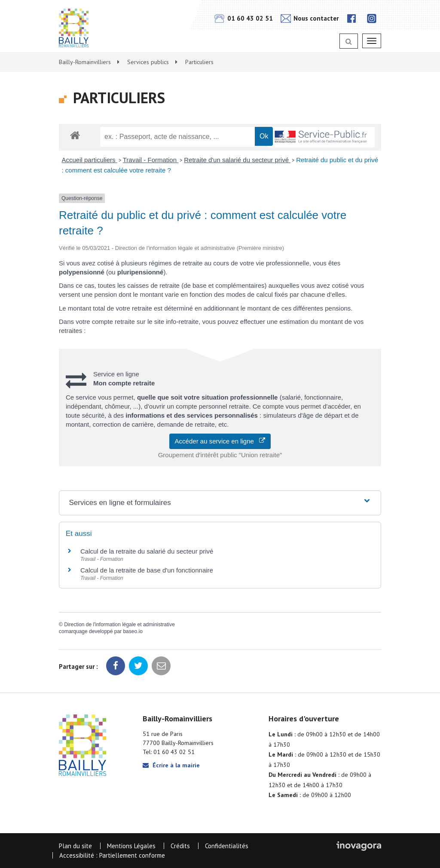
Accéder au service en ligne (220, 441)
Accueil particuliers (90, 160)
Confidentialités (227, 846)
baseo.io (133, 631)
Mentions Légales (131, 846)
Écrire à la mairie (171, 765)
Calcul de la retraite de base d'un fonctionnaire (147, 570)
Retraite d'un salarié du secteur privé (237, 160)
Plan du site (75, 846)
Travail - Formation (151, 160)
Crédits (180, 846)
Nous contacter (310, 18)
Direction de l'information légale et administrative (119, 625)
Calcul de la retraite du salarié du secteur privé (147, 551)
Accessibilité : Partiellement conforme (112, 855)
